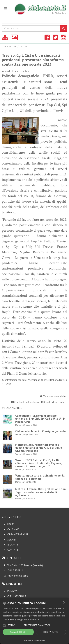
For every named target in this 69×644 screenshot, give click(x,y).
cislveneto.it (9, 46)
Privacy (12, 591)
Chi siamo (13, 529)
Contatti (13, 550)
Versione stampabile (54, 396)
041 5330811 (16, 570)
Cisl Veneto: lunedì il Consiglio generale (40, 431)
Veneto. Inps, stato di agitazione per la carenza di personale (40, 477)
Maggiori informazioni (28, 619)
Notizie (24, 46)
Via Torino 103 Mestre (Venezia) (25, 565)
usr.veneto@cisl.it (18, 576)
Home (11, 524)
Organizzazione (18, 534)
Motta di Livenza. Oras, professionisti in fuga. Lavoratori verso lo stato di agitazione (40, 492)
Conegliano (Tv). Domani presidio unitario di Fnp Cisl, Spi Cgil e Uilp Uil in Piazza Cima (40, 419)
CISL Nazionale (17, 596)
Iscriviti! (13, 545)
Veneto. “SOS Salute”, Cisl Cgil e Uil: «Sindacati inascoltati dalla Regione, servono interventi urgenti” (38, 463)
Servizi (12, 540)
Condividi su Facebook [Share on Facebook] (26, 402)
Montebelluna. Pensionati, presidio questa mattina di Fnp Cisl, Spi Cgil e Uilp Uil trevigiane (39, 448)
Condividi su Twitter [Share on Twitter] (53, 402)
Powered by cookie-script (35, 640)
